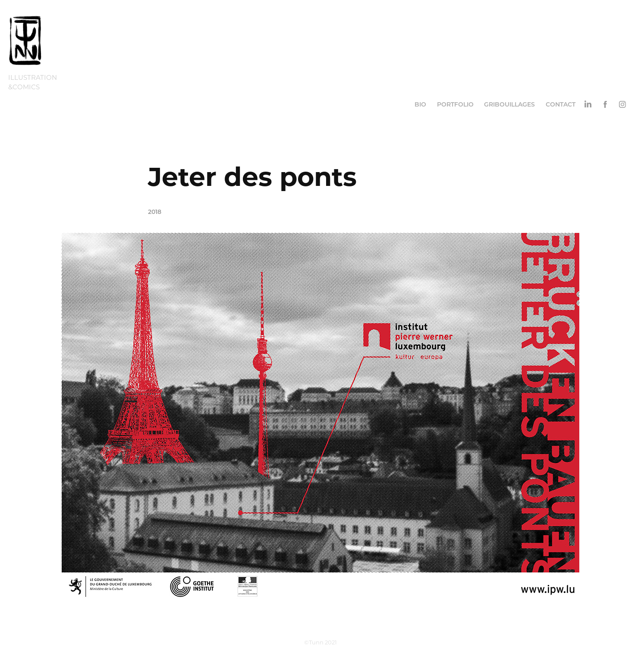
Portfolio (455, 104)
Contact (561, 104)
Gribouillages (509, 104)
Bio (420, 104)
